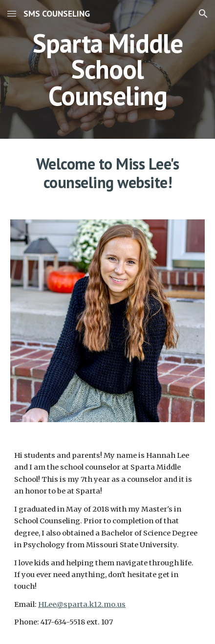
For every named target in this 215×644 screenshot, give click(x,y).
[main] (107, 69)
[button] (12, 13)
